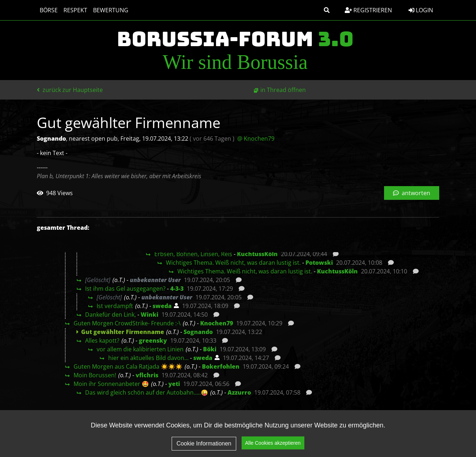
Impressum (417, 427)
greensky (153, 340)
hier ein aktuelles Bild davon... (148, 358)
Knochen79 (217, 323)
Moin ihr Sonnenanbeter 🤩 (111, 384)
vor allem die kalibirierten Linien (140, 349)
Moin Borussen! (95, 375)
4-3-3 (177, 289)
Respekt (75, 10)
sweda (162, 306)
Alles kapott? (102, 340)
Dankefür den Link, (111, 315)
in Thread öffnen (283, 90)
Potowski (319, 263)
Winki (149, 315)
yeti (174, 384)
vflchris (147, 375)
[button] (327, 10)
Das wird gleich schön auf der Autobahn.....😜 (147, 392)
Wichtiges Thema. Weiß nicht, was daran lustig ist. (233, 263)
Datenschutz (369, 427)
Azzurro (239, 392)
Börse (49, 10)
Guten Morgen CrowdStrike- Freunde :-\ (127, 323)
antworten (412, 193)
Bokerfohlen (221, 366)
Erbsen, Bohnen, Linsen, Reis (193, 254)
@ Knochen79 (256, 139)
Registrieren (368, 10)
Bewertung (111, 10)
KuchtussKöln (257, 254)
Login (421, 10)
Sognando (198, 332)
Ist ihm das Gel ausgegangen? (125, 289)
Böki (210, 349)
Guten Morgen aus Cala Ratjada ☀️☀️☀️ (128, 366)
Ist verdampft (115, 306)
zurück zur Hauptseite (70, 90)
